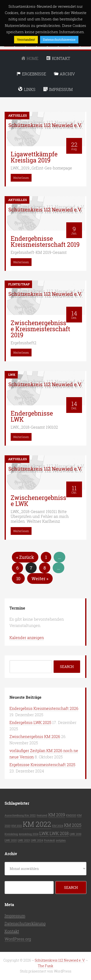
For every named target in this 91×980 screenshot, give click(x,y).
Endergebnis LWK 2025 (30, 722)
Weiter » (40, 578)
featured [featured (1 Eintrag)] (42, 815)
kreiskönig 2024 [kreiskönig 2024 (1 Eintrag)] (29, 834)
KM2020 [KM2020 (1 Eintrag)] (71, 815)
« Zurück (25, 557)
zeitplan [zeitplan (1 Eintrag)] (61, 840)
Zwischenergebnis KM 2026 (35, 736)
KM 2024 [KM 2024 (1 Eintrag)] (58, 826)
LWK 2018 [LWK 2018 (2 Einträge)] (59, 833)
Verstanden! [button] (26, 40)
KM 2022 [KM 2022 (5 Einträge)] (37, 824)
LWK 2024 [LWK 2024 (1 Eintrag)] (37, 840)
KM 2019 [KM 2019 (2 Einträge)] (57, 815)
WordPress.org (18, 939)
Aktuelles (18, 115)
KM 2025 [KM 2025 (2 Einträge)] (73, 825)
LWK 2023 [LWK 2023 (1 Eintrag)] (24, 840)
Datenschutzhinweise (59, 40)
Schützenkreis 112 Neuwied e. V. (60, 960)
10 (18, 578)
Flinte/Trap (19, 284)
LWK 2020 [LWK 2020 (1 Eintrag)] (11, 840)
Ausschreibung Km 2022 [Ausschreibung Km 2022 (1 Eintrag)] (20, 815)
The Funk (45, 966)
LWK (12, 375)
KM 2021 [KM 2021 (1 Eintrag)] (17, 826)
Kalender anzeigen (27, 638)
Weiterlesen (21, 178)
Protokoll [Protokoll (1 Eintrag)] (49, 840)
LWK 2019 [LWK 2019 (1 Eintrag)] (75, 834)
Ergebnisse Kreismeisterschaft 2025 (42, 765)
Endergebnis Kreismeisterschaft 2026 (44, 708)
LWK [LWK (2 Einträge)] (44, 833)
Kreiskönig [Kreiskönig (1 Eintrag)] (11, 834)
